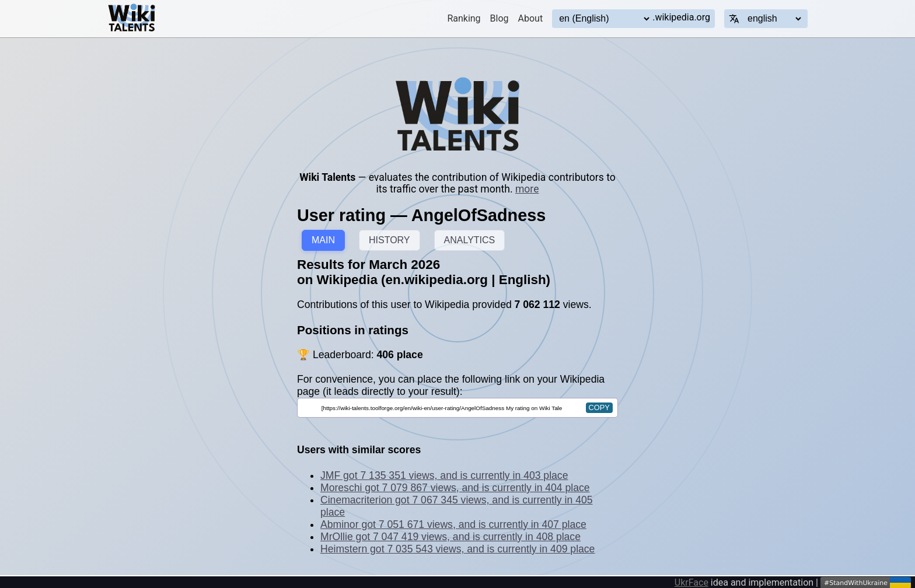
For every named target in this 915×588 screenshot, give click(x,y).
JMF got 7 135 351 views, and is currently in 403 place (444, 475)
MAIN (323, 240)
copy (599, 407)
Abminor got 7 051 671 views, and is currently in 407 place (453, 524)
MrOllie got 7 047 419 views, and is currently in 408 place (450, 537)
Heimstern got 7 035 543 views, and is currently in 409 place (457, 549)
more (527, 189)
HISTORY (390, 240)
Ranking (464, 18)
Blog (500, 18)
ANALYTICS (470, 240)
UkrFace (692, 582)
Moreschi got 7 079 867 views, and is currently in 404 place (455, 488)
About (531, 18)
